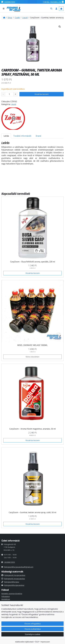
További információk (22, 136)
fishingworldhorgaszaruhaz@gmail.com (19, 567)
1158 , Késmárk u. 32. (52, 2)
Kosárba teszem (42, 94)
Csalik (17, 18)
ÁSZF (37, 642)
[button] (60, 27)
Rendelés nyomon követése (12, 594)
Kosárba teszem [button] (33, 273)
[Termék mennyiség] (9, 94)
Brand (38, 136)
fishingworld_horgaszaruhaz (13, 575)
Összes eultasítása (33, 629)
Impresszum (45, 642)
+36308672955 (10, 2)
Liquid (25, 18)
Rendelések (6, 599)
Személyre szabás (33, 634)
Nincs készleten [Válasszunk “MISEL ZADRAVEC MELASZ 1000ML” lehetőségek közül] (32, 357)
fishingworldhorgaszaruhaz (13, 585)
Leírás (6, 136)
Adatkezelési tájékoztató (24, 642)
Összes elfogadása (32, 624)
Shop (10, 18)
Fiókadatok (6, 596)
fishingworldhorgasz (10, 582)
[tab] (6, 136)
